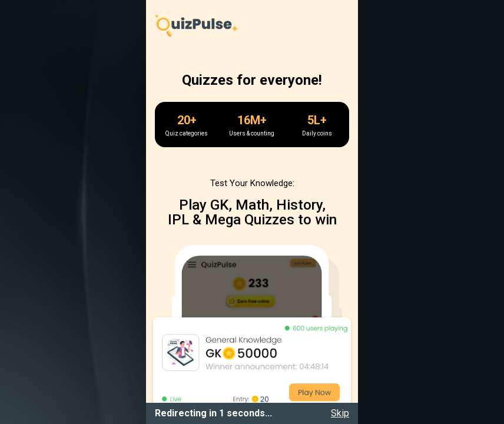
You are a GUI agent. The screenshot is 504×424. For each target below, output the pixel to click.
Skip (340, 413)
